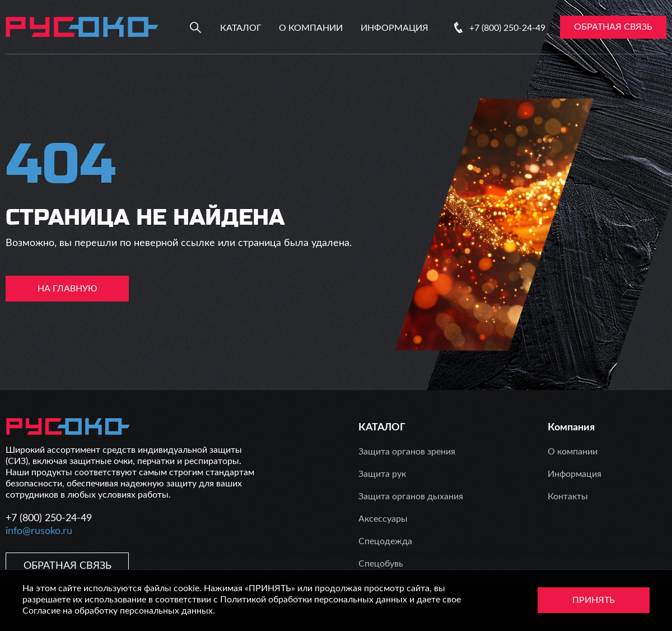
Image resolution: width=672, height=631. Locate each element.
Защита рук (382, 474)
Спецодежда (385, 541)
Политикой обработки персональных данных (314, 600)
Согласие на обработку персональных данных (118, 611)
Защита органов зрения (407, 452)
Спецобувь (381, 564)
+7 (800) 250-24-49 (507, 28)
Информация (395, 28)
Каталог (241, 28)
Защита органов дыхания (411, 497)
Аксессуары (383, 519)
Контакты (568, 497)
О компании (311, 28)
